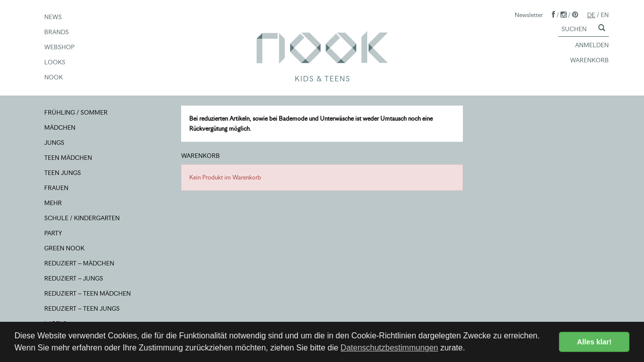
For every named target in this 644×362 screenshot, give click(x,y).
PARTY (54, 234)
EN (605, 15)
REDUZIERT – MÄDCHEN (80, 264)
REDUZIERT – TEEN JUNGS (83, 309)
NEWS (54, 18)
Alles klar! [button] (594, 342)
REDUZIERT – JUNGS (74, 279)
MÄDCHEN (60, 128)
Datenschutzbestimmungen (389, 348)
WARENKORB (585, 61)
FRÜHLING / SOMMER (76, 113)
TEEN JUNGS (63, 173)
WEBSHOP (60, 48)
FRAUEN (57, 189)
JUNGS (55, 143)
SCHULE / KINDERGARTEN (83, 219)
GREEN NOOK (65, 249)
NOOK (54, 78)
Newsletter (529, 15)
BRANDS (57, 33)
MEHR (54, 204)
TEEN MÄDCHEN (69, 158)
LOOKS (55, 63)
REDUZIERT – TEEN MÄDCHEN (88, 294)
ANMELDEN (587, 46)
